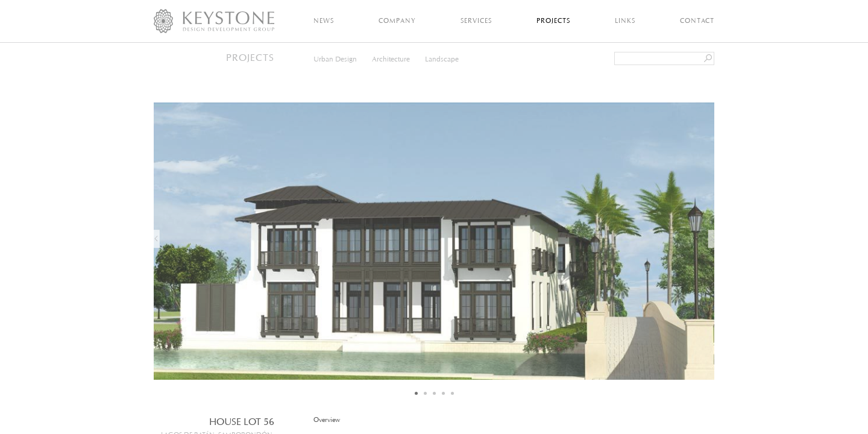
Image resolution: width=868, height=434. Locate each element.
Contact (697, 20)
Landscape (442, 59)
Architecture (391, 59)
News (324, 20)
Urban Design (335, 59)
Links (625, 20)
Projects (553, 20)
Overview (327, 420)
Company (397, 20)
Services (476, 20)
